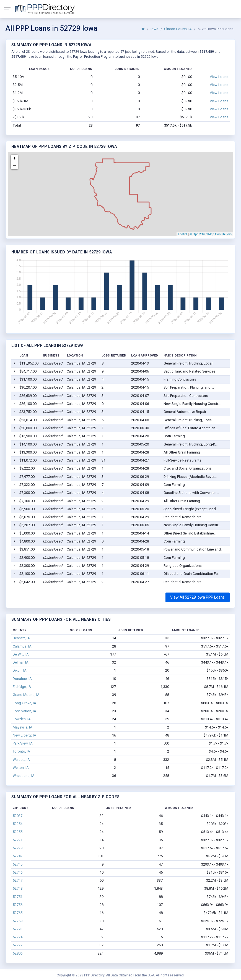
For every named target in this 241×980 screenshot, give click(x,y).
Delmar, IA (21, 662)
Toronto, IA (21, 751)
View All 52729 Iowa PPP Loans (197, 597)
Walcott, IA (21, 760)
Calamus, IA (22, 646)
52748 (18, 888)
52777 (18, 945)
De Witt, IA (21, 654)
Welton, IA (21, 768)
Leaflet (182, 234)
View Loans (219, 77)
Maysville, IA (23, 727)
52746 (18, 872)
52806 (18, 953)
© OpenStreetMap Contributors (211, 234)
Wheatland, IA (24, 776)
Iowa (154, 29)
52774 (18, 937)
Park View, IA (23, 743)
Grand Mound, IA (26, 695)
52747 (18, 880)
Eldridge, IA (22, 687)
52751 (18, 897)
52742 (18, 856)
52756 (18, 905)
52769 (18, 921)
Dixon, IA (20, 670)
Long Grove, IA (24, 703)
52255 (18, 832)
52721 (18, 840)
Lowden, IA (22, 719)
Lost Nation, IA (24, 711)
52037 (18, 816)
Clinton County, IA (178, 29)
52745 (18, 864)
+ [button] (15, 158)
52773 (18, 929)
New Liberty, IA (24, 735)
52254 (18, 824)
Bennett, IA (21, 638)
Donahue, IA (22, 679)
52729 (18, 848)
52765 (18, 913)
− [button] (15, 166)
